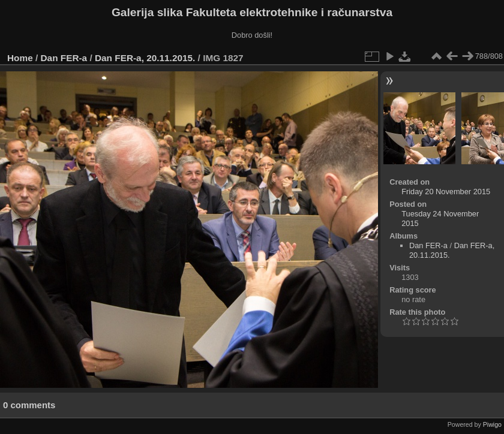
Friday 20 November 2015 (446, 192)
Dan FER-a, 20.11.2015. (145, 58)
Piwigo (492, 424)
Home (20, 58)
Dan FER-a (64, 58)
